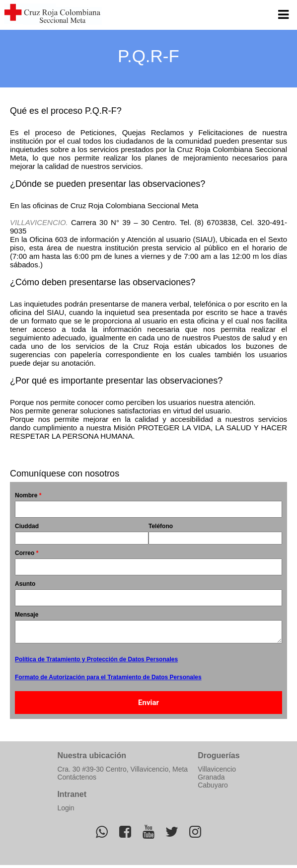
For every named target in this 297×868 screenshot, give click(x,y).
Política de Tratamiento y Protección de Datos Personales (96, 662)
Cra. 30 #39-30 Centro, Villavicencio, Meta (122, 772)
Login (66, 811)
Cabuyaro (213, 788)
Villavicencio (217, 772)
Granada (211, 780)
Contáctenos (77, 780)
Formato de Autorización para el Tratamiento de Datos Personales (108, 680)
